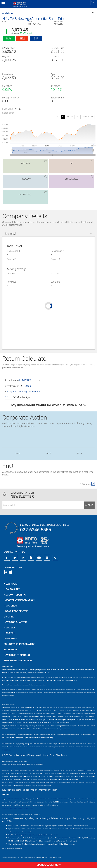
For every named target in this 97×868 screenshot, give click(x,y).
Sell (22, 38)
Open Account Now (48, 865)
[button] (48, 13)
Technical (10, 234)
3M (72, 117)
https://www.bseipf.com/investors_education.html (18, 808)
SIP (36, 38)
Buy (9, 38)
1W (68, 117)
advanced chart (88, 117)
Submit (89, 505)
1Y (77, 117)
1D (63, 117)
